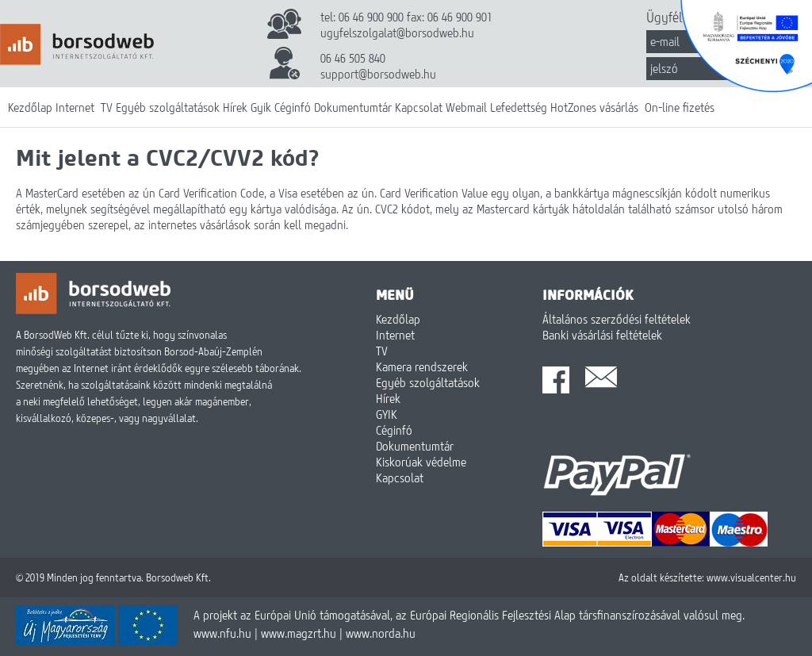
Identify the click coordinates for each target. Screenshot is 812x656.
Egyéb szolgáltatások (168, 107)
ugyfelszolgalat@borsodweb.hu (397, 33)
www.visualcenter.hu (751, 577)
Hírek (235, 107)
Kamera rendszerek (422, 366)
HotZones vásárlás (594, 107)
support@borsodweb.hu (378, 74)
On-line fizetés (680, 107)
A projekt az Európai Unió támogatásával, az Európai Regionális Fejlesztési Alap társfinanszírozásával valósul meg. (469, 615)
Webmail (466, 107)
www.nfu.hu (222, 633)
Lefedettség (519, 107)
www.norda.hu (381, 633)
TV (107, 107)
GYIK (387, 414)
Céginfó (293, 107)
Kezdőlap (30, 107)
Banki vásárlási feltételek (602, 335)
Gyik (261, 107)
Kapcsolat (419, 107)
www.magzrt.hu (299, 633)
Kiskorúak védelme (421, 462)
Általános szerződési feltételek (617, 319)
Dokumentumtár (353, 107)
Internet (75, 107)
